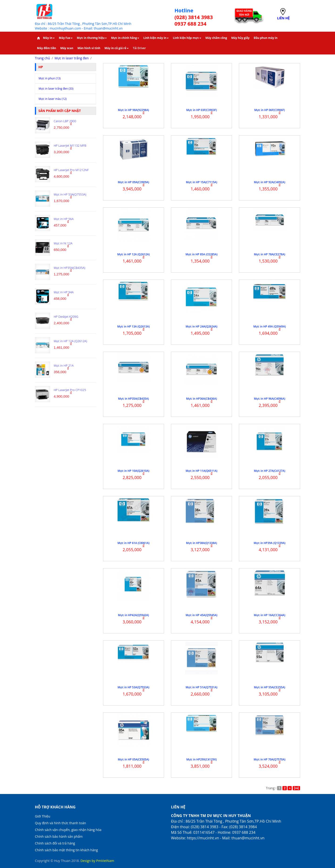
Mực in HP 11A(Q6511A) (201, 471)
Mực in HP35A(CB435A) (134, 399)
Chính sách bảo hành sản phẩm (59, 836)
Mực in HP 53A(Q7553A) (134, 687)
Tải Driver (139, 48)
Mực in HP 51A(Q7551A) (201, 687)
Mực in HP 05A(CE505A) (134, 759)
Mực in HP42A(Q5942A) (133, 615)
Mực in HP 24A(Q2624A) (201, 326)
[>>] (296, 788)
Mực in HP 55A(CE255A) (270, 687)
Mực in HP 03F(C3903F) (202, 110)
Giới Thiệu (43, 816)
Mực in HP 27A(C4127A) (270, 471)
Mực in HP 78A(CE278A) (270, 254)
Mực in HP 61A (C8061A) (134, 543)
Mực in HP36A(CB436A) (201, 399)
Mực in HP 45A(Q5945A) (201, 615)
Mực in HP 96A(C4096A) (270, 399)
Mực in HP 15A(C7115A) (202, 182)
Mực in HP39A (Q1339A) (270, 543)
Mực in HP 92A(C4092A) (270, 182)
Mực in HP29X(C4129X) (201, 759)
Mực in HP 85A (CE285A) (201, 254)
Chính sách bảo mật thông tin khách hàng (66, 850)
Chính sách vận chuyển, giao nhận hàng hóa (68, 830)
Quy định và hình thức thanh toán (60, 823)
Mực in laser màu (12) (53, 99)
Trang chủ (42, 58)
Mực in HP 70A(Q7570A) (270, 759)
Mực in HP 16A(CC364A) (270, 615)
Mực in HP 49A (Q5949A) (270, 326)
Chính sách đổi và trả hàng (55, 843)
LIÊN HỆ (283, 18)
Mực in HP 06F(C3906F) (270, 110)
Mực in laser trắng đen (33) (56, 89)
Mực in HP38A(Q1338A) (202, 543)
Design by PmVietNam (97, 861)
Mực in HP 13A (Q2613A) (133, 326)
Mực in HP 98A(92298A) (134, 110)
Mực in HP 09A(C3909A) (133, 182)
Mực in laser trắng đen (72, 58)
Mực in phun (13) (50, 78)
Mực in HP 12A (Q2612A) (133, 254)
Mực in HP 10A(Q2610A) (134, 471)
